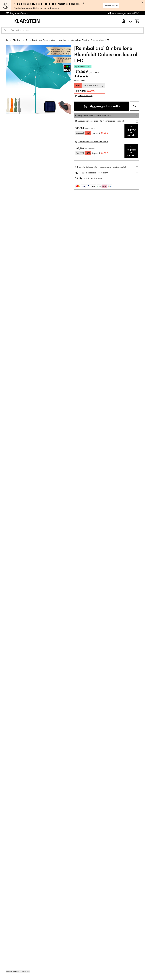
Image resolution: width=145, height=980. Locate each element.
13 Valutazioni (80, 80)
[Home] (9, 40)
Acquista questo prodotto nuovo (93, 142)
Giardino (17, 40)
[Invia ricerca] (5, 30)
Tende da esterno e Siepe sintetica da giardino (46, 40)
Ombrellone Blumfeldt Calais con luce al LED (90, 40)
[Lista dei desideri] (130, 21)
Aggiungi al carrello (102, 106)
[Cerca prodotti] (72, 30)
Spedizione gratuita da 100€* (126, 13)
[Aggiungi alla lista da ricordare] (135, 106)
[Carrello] (137, 21)
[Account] (124, 21)
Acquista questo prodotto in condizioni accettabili (101, 121)
